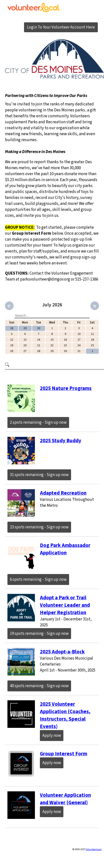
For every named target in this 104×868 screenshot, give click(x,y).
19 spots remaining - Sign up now (39, 634)
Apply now (52, 736)
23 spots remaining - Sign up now (39, 527)
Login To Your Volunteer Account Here (61, 27)
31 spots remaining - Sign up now (39, 475)
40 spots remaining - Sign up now (39, 686)
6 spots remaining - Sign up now (38, 579)
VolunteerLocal (94, 849)
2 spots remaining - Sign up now (38, 422)
